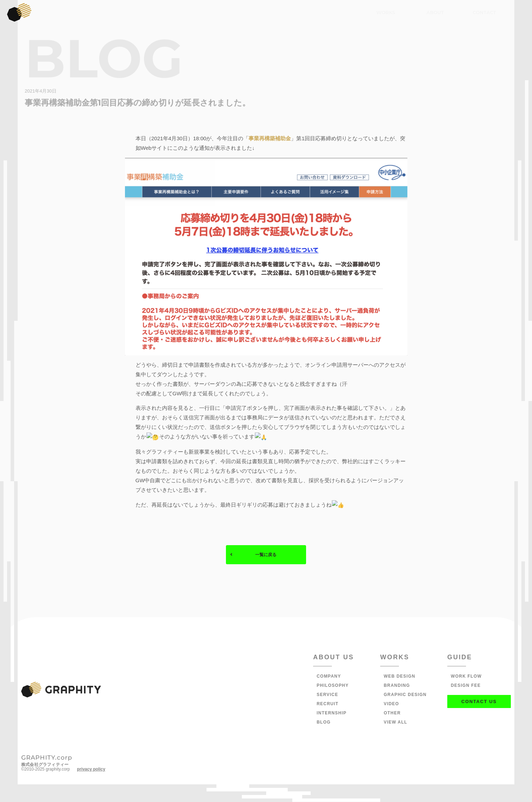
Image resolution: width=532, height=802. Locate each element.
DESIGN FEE (466, 686)
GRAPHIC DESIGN (405, 695)
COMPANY (329, 677)
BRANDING (397, 686)
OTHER (392, 714)
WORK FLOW (466, 677)
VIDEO (391, 704)
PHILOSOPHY (333, 686)
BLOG (324, 723)
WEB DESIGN (399, 677)
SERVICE (327, 695)
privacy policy (91, 770)
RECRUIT (328, 704)
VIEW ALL (395, 723)
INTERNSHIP (332, 714)
